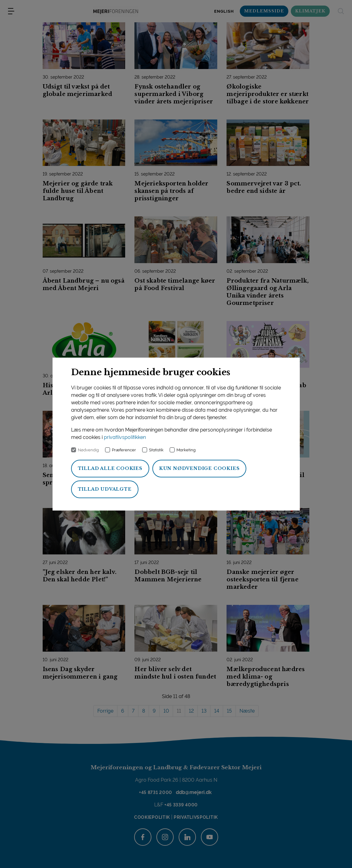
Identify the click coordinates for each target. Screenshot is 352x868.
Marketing (186, 450)
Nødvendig (88, 450)
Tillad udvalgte (105, 489)
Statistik (156, 450)
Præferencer (124, 450)
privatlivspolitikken (125, 437)
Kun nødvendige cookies (199, 468)
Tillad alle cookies (110, 468)
